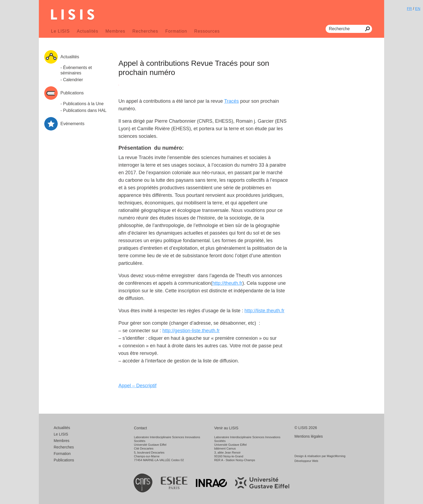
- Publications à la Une (82, 104)
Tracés (231, 101)
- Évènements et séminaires (76, 70)
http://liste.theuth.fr (264, 311)
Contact (141, 428)
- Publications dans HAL (83, 110)
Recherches (145, 31)
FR (409, 9)
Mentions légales (309, 436)
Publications (64, 460)
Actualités (88, 31)
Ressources (207, 31)
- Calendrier (72, 80)
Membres (115, 31)
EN (418, 9)
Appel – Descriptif (137, 386)
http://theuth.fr (227, 283)
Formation (176, 31)
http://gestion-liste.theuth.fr (191, 331)
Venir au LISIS (226, 428)
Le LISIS (60, 31)
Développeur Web (306, 461)
